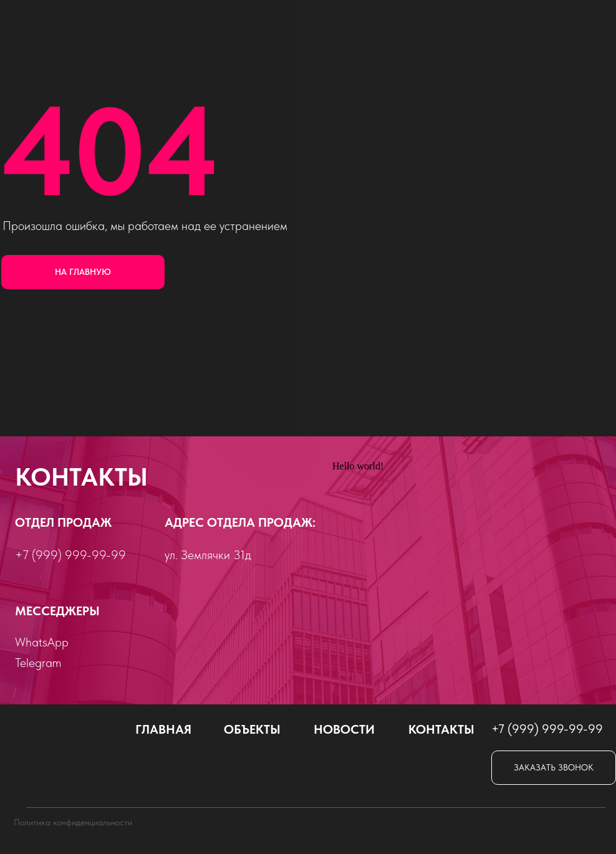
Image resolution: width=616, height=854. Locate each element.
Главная (163, 729)
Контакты (441, 729)
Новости (344, 729)
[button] (554, 768)
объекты (252, 729)
